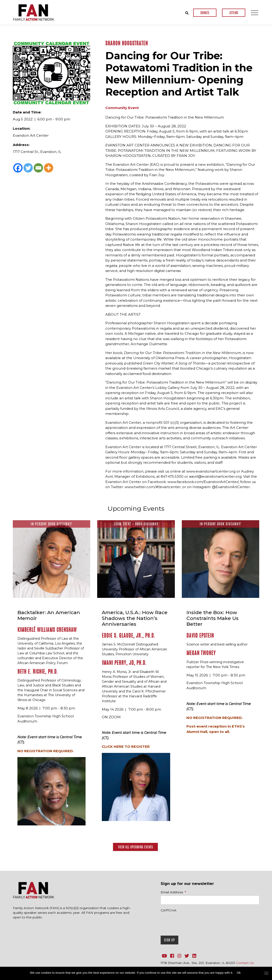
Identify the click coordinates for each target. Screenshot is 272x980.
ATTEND (234, 13)
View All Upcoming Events (135, 847)
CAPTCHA (169, 910)
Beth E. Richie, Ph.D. (38, 672)
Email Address (173, 892)
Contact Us (245, 963)
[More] (49, 168)
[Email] (38, 168)
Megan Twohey (201, 653)
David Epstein (200, 636)
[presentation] (196, 923)
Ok (239, 973)
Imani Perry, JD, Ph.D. (124, 663)
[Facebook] (18, 168)
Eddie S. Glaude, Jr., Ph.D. (128, 636)
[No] (266, 973)
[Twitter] (28, 168)
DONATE (205, 13)
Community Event (122, 108)
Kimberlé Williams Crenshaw (47, 630)
